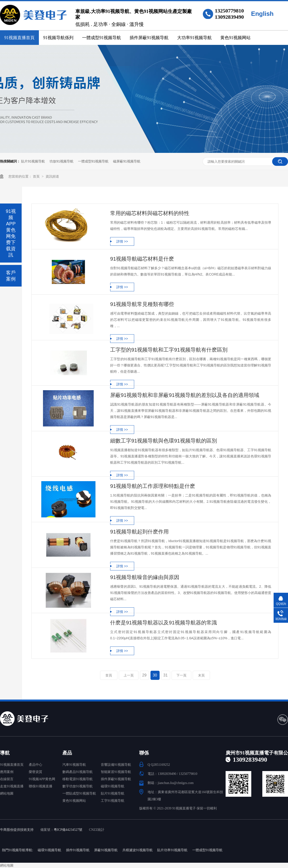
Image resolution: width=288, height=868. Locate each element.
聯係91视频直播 (41, 786)
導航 (5, 753)
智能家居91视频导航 (116, 772)
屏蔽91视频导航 (106, 850)
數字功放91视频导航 (78, 786)
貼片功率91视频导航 (172, 850)
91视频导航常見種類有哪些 (142, 304)
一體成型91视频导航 (102, 38)
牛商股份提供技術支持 (17, 830)
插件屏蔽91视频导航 (149, 38)
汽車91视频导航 (74, 765)
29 (144, 675)
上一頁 (129, 675)
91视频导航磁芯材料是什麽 (142, 259)
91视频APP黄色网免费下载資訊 (11, 233)
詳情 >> (122, 241)
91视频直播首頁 (19, 38)
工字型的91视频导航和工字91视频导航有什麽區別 (169, 350)
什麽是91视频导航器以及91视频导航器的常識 (164, 623)
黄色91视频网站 (235, 38)
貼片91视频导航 (33, 161)
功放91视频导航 (61, 161)
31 (166, 675)
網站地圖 (7, 793)
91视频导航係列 (58, 38)
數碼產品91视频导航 (78, 772)
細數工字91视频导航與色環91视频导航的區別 (164, 441)
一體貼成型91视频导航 (79, 793)
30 (155, 675)
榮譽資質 (36, 772)
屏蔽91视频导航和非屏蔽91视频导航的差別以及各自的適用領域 (185, 395)
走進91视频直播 (12, 786)
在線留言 (7, 779)
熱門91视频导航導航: (18, 850)
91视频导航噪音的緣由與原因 (145, 577)
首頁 (37, 176)
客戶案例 (11, 276)
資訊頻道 (52, 176)
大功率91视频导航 (194, 38)
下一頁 (181, 675)
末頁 (201, 675)
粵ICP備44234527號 (68, 830)
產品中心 (36, 765)
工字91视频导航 (113, 801)
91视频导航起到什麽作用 (139, 532)
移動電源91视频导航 (78, 779)
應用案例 (7, 772)
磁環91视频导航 (113, 786)
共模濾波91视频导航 (138, 850)
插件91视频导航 (78, 850)
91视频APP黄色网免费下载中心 (42, 780)
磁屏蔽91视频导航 (127, 161)
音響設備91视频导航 (116, 765)
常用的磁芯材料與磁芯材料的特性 (150, 213)
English (262, 14)
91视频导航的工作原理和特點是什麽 (153, 486)
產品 (67, 753)
